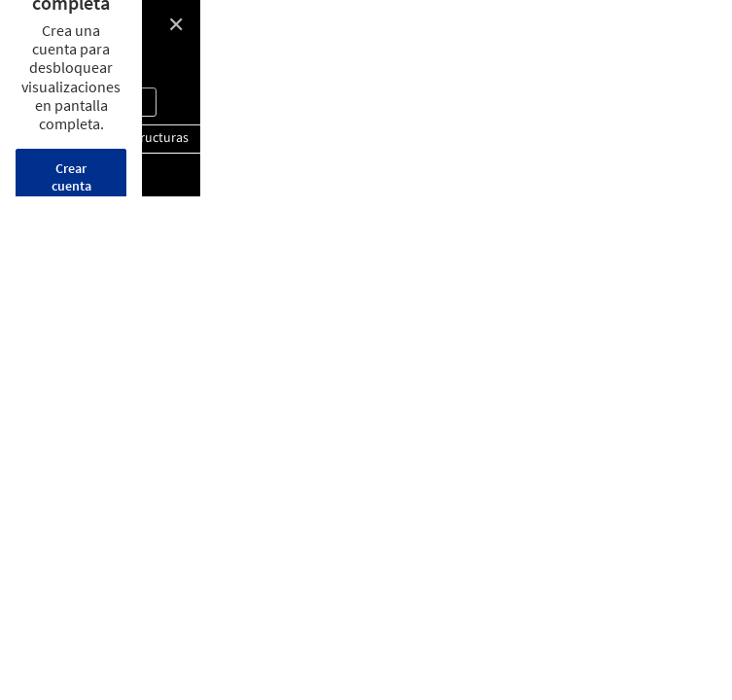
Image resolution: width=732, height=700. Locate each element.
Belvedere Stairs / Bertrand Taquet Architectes (180, 30)
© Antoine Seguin (70, 58)
